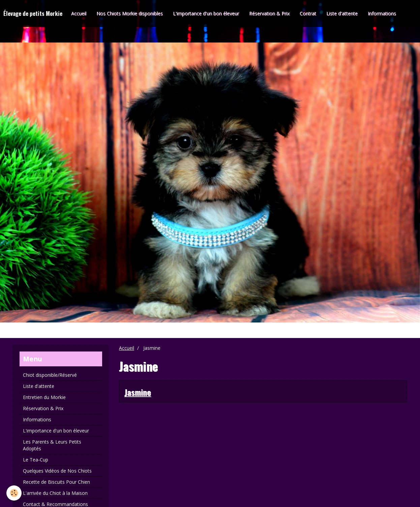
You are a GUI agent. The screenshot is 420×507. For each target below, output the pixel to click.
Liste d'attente (342, 13)
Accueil (79, 13)
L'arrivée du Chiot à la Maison (55, 493)
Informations (382, 13)
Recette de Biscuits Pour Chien (56, 482)
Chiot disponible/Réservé (50, 375)
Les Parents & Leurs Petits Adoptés (52, 445)
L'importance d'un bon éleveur (206, 13)
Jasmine (138, 392)
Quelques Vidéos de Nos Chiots (57, 471)
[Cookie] (14, 493)
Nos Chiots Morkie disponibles (130, 13)
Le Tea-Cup (36, 460)
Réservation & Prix (269, 13)
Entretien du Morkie (44, 397)
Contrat (308, 13)
